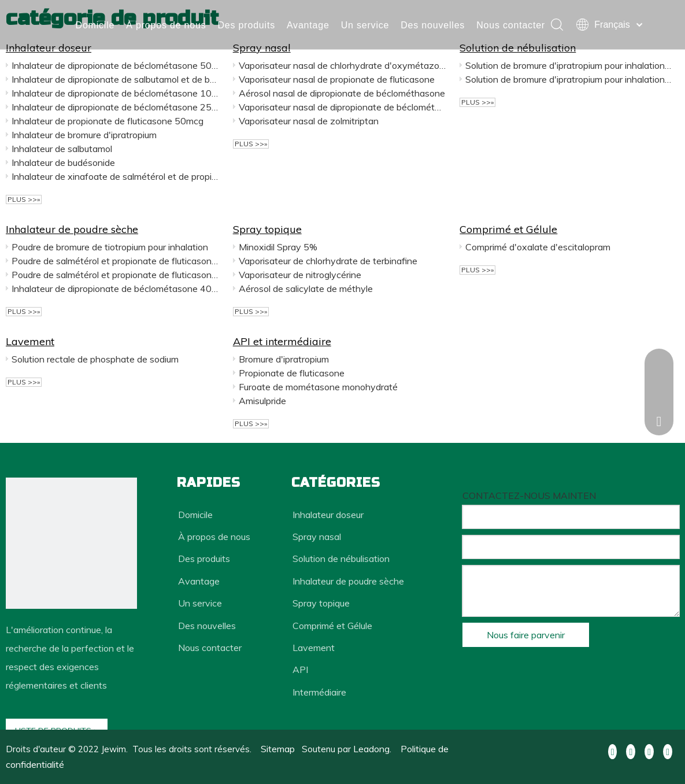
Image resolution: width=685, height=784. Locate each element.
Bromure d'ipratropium (284, 359)
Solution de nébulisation (341, 559)
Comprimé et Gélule (508, 229)
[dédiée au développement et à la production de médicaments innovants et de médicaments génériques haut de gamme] (71, 543)
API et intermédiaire (282, 341)
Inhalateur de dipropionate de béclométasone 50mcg (115, 65)
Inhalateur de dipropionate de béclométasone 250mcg (115, 107)
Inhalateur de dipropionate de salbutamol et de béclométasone (115, 79)
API (300, 670)
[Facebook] (613, 750)
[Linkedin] (631, 750)
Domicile (95, 13)
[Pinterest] (668, 750)
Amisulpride (262, 401)
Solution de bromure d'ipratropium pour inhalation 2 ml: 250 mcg (569, 79)
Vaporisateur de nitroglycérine (300, 275)
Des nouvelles (433, 13)
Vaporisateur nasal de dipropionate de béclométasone (342, 107)
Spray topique (267, 229)
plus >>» (24, 199)
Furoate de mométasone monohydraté (318, 387)
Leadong (371, 749)
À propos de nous (166, 13)
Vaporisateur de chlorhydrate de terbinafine (328, 261)
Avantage (308, 13)
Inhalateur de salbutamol (62, 149)
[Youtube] (649, 750)
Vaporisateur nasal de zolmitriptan (309, 121)
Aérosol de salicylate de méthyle (306, 289)
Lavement (30, 341)
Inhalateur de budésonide (63, 162)
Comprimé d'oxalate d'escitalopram (538, 247)
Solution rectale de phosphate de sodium (95, 359)
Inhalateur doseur (328, 515)
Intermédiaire (319, 692)
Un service (365, 13)
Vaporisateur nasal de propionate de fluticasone (337, 79)
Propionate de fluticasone (292, 373)
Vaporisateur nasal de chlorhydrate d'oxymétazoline (342, 65)
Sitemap (278, 749)
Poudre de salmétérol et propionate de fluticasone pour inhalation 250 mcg (115, 261)
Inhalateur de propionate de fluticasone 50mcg (108, 121)
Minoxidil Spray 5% (278, 247)
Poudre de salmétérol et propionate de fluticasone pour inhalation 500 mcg (115, 275)
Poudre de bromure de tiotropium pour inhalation (110, 247)
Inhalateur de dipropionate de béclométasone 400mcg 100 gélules (115, 289)
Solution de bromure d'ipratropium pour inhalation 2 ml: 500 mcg (569, 65)
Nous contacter (110, 37)
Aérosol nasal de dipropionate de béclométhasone (342, 93)
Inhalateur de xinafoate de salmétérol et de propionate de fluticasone (115, 176)
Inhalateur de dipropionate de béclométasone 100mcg (115, 93)
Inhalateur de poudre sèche (72, 229)
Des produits (247, 13)
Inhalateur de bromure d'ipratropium (84, 135)
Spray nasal (317, 537)
